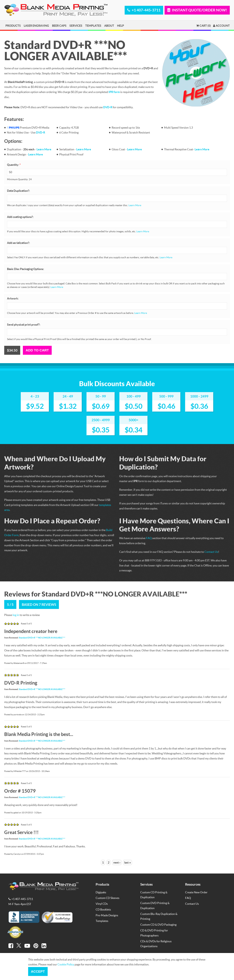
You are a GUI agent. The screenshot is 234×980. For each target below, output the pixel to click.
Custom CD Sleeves (108, 898)
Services (76, 26)
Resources (193, 884)
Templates (93, 26)
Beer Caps (59, 26)
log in (16, 615)
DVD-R (108, 107)
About (109, 26)
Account (221, 26)
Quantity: (14, 165)
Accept (38, 971)
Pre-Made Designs (107, 915)
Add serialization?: (18, 243)
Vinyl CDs (102, 904)
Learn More (44, 149)
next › (117, 862)
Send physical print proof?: (24, 325)
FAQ (149, 538)
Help (121, 26)
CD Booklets (103, 909)
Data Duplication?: (18, 191)
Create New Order (196, 892)
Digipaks (101, 892)
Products (13, 26)
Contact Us (211, 552)
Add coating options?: (20, 217)
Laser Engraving (36, 26)
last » (128, 862)
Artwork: (13, 298)
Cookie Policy (66, 964)
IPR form (114, 92)
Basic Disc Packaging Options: (25, 269)
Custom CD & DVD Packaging (158, 924)
